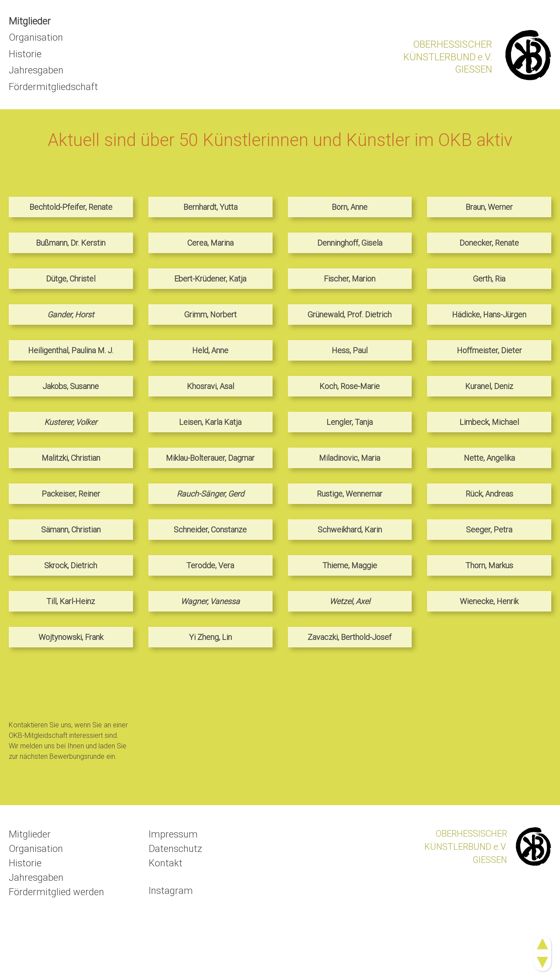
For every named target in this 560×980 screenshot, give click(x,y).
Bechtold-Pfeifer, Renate (71, 207)
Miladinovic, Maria (350, 458)
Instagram (171, 891)
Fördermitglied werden (56, 892)
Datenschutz (175, 849)
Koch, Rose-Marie (350, 386)
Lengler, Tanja (350, 422)
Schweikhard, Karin (350, 530)
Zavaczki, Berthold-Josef (350, 637)
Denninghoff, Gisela (350, 243)
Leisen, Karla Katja (210, 422)
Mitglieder (30, 21)
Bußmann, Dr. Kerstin (71, 243)
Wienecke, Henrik (489, 601)
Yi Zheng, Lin (210, 637)
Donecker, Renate (489, 243)
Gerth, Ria (489, 279)
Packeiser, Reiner (71, 494)
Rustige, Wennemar (350, 494)
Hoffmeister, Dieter (489, 350)
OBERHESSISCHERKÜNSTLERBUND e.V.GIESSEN (448, 57)
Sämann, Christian (71, 530)
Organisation (36, 37)
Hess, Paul (350, 350)
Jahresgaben (36, 70)
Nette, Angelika (489, 458)
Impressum (173, 834)
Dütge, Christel (71, 279)
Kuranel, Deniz (489, 386)
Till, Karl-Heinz (71, 601)
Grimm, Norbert (210, 315)
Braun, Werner (489, 207)
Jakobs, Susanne (71, 386)
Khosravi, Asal (210, 386)
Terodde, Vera (210, 565)
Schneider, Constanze (210, 530)
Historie (25, 54)
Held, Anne (210, 350)
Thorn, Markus (489, 565)
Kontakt (166, 863)
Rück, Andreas (489, 494)
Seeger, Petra (489, 530)
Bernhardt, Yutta (210, 207)
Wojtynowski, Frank (71, 637)
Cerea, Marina (210, 243)
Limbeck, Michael (489, 422)
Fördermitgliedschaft (53, 87)
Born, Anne (350, 207)
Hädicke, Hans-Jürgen (489, 315)
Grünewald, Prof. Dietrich (350, 315)
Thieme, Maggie (350, 565)
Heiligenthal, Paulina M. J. (71, 350)
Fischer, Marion (350, 279)
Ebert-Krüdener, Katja (210, 279)
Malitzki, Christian (71, 458)
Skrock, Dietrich (71, 565)
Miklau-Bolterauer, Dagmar (210, 458)
